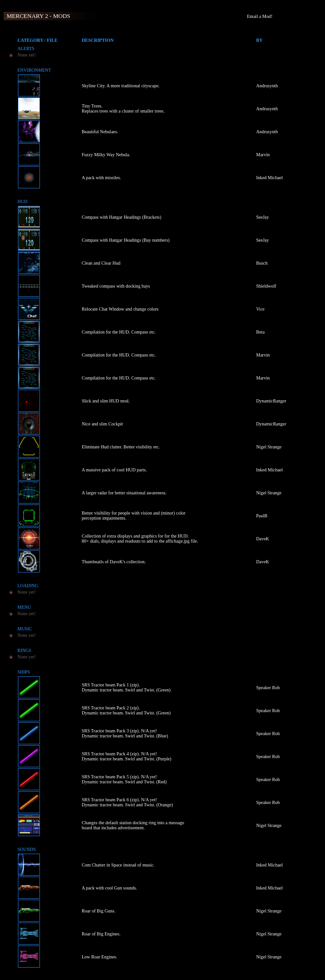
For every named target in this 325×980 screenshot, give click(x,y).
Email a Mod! (260, 16)
